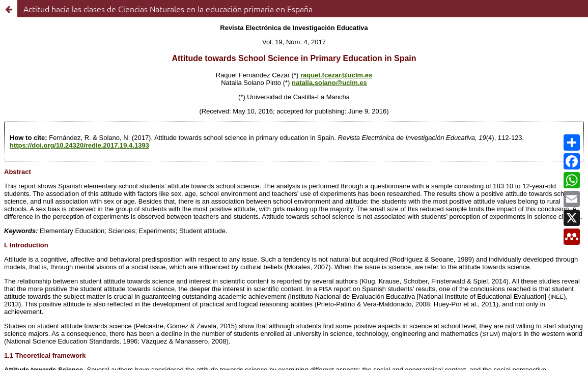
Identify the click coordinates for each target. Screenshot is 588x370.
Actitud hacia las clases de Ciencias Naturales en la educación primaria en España (168, 9)
